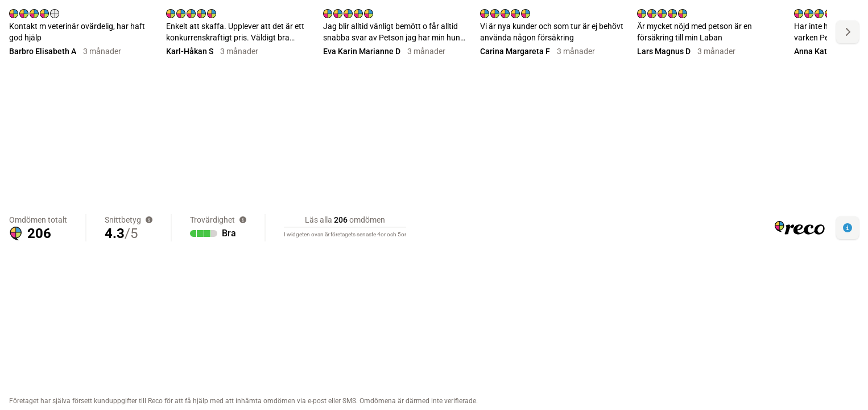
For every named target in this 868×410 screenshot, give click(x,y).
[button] (848, 228)
